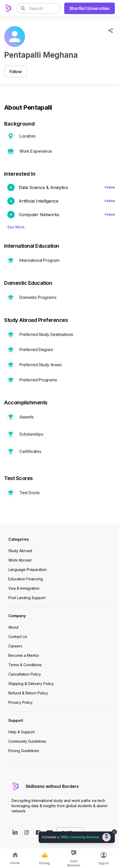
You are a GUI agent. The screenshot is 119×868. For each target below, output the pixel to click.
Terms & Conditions (25, 665)
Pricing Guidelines (24, 751)
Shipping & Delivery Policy (31, 684)
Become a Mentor (24, 655)
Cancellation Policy (25, 674)
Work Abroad (20, 560)
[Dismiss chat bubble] (114, 832)
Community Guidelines (27, 741)
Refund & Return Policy (28, 693)
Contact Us (18, 637)
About (13, 627)
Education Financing (26, 579)
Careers (15, 646)
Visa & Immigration (24, 588)
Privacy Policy (20, 702)
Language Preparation (28, 569)
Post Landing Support (27, 598)
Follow (110, 187)
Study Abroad (20, 551)
